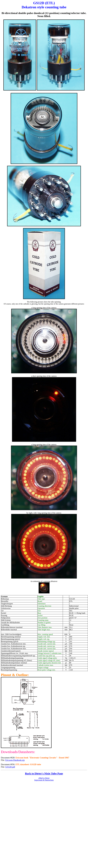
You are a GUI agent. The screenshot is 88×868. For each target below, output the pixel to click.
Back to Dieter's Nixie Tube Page (44, 773)
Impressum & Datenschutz (44, 780)
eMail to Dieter (44, 778)
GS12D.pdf (10, 767)
